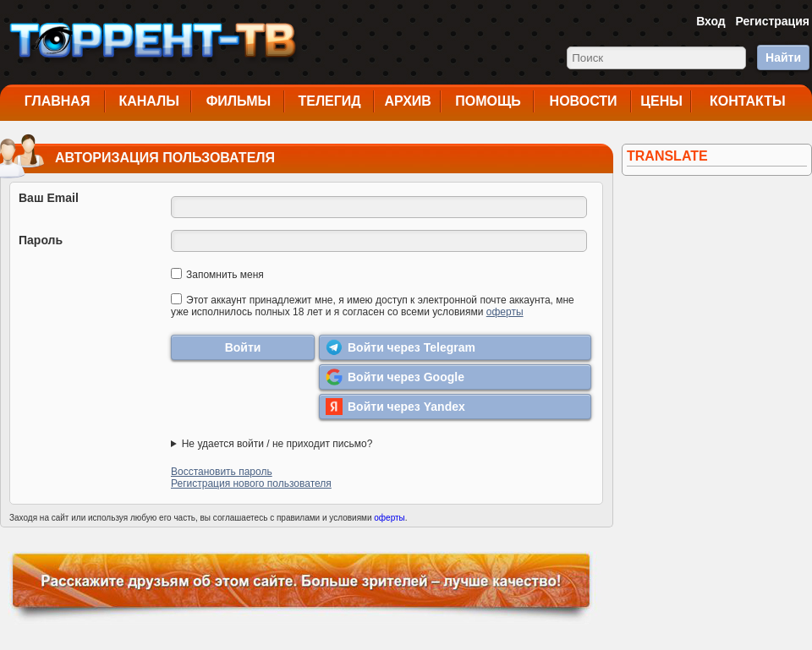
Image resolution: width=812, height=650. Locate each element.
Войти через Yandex (395, 407)
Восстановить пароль (222, 472)
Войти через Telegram (401, 347)
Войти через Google (395, 377)
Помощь (488, 101)
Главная (58, 101)
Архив (408, 101)
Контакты (748, 101)
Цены (661, 101)
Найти (783, 57)
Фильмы (239, 101)
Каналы (149, 101)
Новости (584, 101)
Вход (711, 21)
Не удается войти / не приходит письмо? (277, 444)
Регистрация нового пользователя (251, 483)
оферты (505, 312)
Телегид (329, 101)
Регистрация (772, 21)
